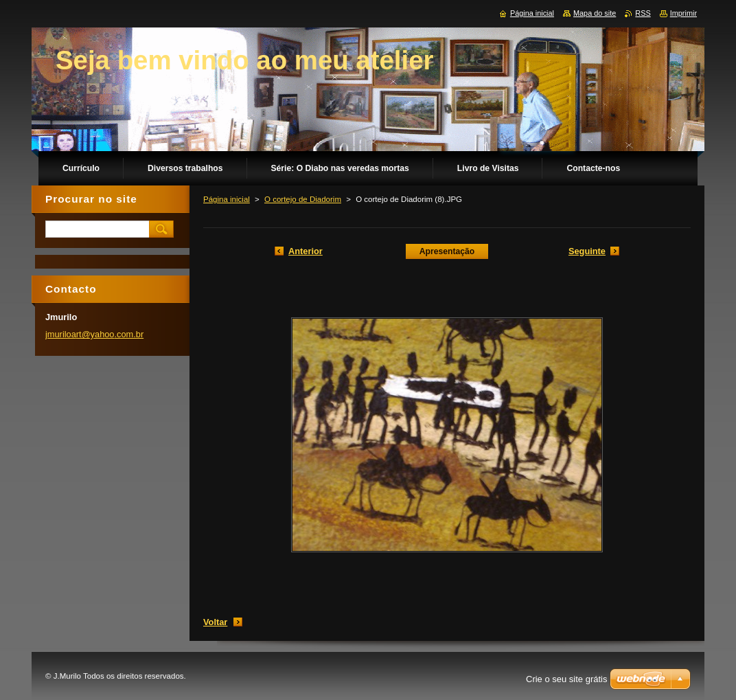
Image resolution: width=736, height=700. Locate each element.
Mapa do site (595, 13)
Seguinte (587, 251)
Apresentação (447, 251)
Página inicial (227, 199)
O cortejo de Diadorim (303, 199)
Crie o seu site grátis (567, 679)
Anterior (306, 251)
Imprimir (683, 13)
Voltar (215, 622)
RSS (643, 13)
